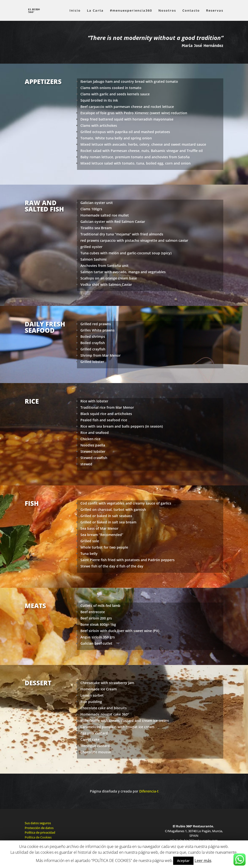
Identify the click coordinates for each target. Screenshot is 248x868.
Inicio (75, 11)
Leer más (203, 860)
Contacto (191, 11)
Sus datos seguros (38, 823)
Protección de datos (39, 828)
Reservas (215, 11)
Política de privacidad (40, 832)
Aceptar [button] (183, 861)
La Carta (95, 11)
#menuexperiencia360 (131, 11)
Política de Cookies (38, 837)
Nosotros (167, 11)
